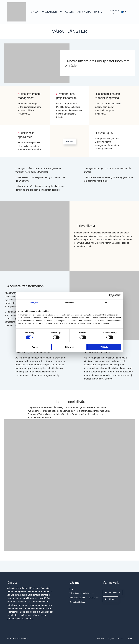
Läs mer (70, 142)
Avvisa (35, 347)
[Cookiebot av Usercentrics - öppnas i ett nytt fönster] (111, 296)
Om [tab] (105, 303)
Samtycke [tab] (34, 303)
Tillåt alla (104, 347)
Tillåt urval (70, 347)
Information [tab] (69, 303)
